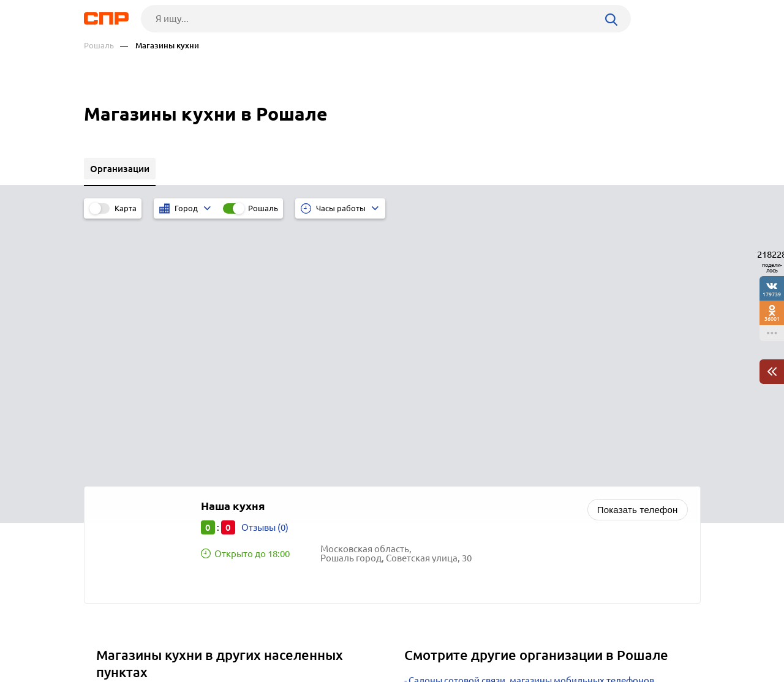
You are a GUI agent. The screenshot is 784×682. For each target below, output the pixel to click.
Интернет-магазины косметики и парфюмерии (510, 469)
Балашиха (122, 502)
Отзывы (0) (265, 270)
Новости (183, 637)
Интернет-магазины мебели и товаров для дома (513, 439)
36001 (772, 319)
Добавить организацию (646, 636)
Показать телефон (638, 253)
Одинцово (123, 471)
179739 (772, 294)
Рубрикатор (107, 637)
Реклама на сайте (269, 637)
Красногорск (128, 456)
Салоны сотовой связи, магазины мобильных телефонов (531, 423)
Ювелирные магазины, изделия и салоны (498, 454)
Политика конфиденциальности (248, 672)
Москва (117, 440)
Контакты (358, 637)
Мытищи (119, 486)
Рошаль (99, 46)
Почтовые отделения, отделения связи (492, 485)
